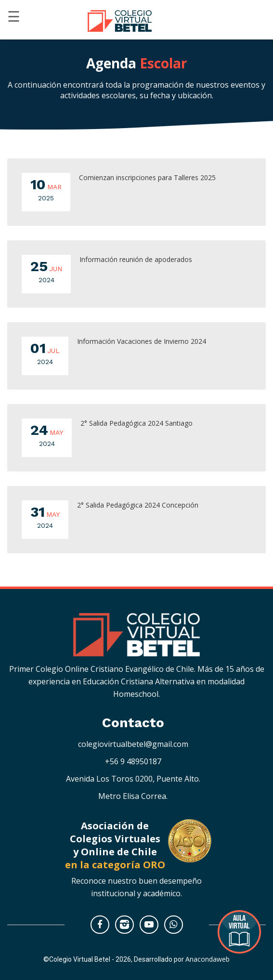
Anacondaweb (208, 959)
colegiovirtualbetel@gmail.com (133, 744)
